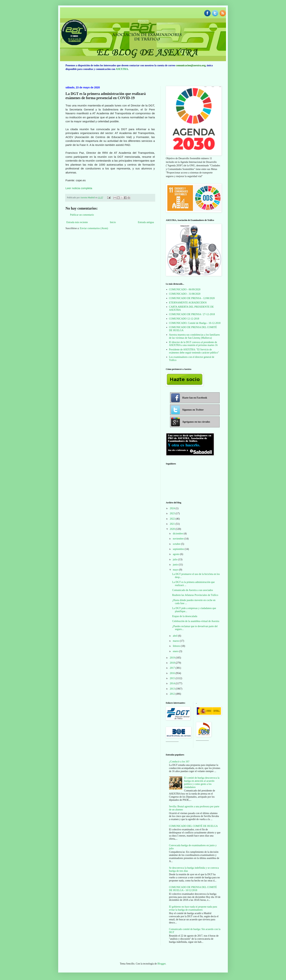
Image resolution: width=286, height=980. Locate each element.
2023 (173, 513)
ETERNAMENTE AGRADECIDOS (188, 303)
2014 (173, 683)
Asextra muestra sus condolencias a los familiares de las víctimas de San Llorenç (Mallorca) (194, 336)
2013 (173, 689)
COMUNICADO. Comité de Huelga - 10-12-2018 (195, 323)
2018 (173, 663)
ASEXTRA (122, 69)
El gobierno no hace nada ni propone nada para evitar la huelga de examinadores (193, 908)
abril (175, 636)
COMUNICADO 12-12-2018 (184, 319)
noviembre (178, 539)
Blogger (161, 964)
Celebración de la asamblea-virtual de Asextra (196, 621)
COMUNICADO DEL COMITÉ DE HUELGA (193, 826)
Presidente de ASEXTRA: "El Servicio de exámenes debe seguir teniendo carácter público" (194, 351)
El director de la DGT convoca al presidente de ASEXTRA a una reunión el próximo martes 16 (193, 344)
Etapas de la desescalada (185, 616)
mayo (176, 570)
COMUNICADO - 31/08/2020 (185, 294)
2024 (173, 508)
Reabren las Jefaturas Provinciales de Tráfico (195, 595)
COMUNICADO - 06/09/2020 (185, 289)
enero (176, 651)
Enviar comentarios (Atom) (94, 228)
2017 (173, 668)
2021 (173, 524)
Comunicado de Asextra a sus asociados (193, 590)
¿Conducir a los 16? (179, 762)
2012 (173, 694)
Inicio (113, 222)
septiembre (179, 549)
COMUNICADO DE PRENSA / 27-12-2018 (192, 314)
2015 (173, 678)
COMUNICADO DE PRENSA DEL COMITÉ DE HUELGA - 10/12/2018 (193, 889)
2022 (173, 519)
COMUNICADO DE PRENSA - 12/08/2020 (192, 298)
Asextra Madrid (88, 198)
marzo (176, 641)
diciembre (178, 534)
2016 (173, 673)
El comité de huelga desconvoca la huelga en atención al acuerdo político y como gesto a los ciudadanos (202, 782)
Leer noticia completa (79, 188)
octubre (177, 544)
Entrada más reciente (77, 222)
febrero (177, 646)
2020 (173, 529)
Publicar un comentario (82, 215)
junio (176, 565)
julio (175, 559)
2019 (173, 658)
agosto (176, 554)
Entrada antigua (146, 222)
